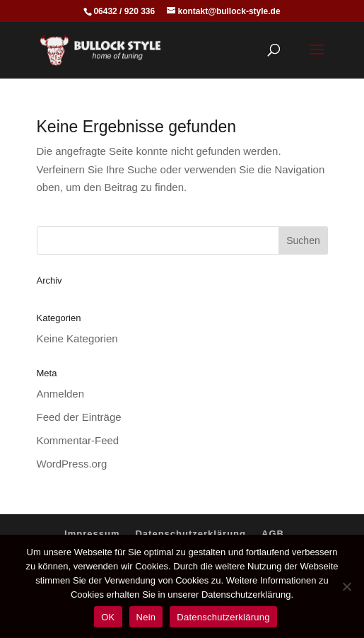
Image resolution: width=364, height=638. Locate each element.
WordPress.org (72, 464)
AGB (273, 534)
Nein (146, 617)
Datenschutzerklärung (190, 534)
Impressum (92, 534)
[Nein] (346, 586)
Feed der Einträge (79, 417)
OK (108, 617)
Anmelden (61, 394)
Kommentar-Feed (78, 440)
